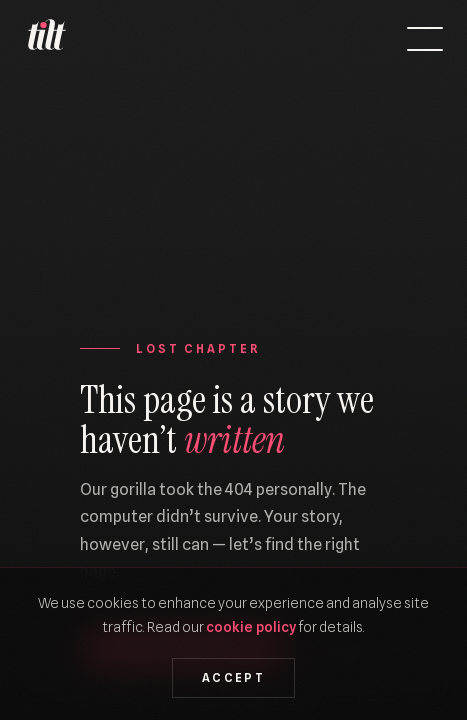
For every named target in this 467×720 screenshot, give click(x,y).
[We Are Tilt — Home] (46, 39)
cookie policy (251, 626)
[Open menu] (425, 39)
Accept (233, 678)
